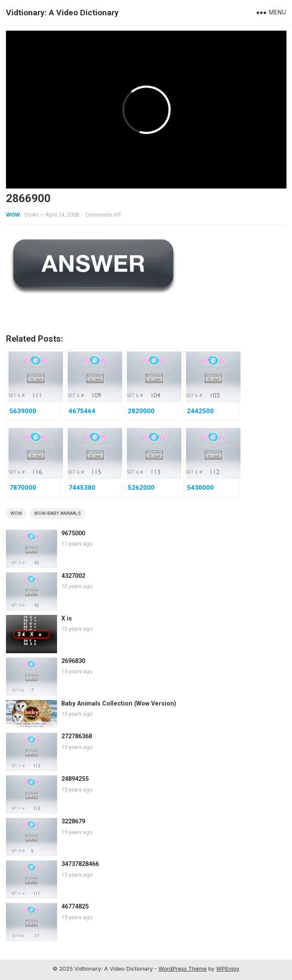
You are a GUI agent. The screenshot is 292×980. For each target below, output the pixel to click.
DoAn (32, 215)
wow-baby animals (57, 513)
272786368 (77, 736)
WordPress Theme (182, 969)
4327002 (73, 576)
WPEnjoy (228, 969)
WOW (13, 215)
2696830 (73, 661)
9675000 (73, 533)
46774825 (75, 907)
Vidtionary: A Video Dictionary (62, 13)
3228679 (73, 821)
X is (67, 619)
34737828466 (80, 864)
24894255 (75, 779)
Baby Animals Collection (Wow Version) (119, 704)
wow (16, 513)
